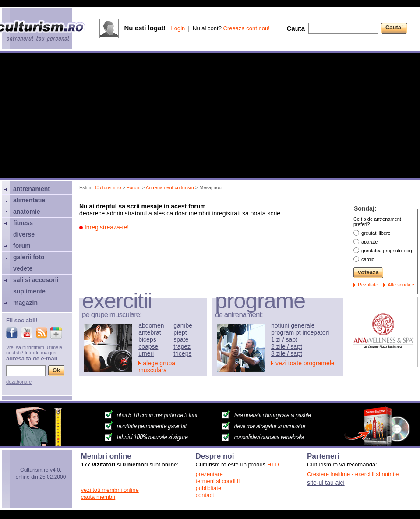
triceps (182, 353)
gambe (183, 325)
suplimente (29, 291)
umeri (146, 353)
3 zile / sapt (287, 353)
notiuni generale (293, 325)
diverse (24, 234)
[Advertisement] (210, 117)
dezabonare (19, 382)
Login (178, 28)
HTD (273, 464)
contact (205, 495)
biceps (147, 339)
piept (180, 332)
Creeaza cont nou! (247, 28)
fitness (23, 223)
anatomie (26, 212)
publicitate (209, 488)
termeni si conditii (218, 481)
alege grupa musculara (157, 367)
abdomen (151, 325)
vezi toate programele (305, 363)
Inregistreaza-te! (107, 227)
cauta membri (98, 497)
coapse (148, 346)
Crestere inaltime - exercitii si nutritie (353, 474)
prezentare (209, 474)
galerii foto (29, 257)
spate (181, 339)
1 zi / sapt (284, 339)
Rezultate (368, 285)
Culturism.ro (108, 187)
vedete (23, 268)
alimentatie (29, 200)
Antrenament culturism (170, 187)
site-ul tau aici (326, 483)
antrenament (32, 189)
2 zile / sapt (287, 346)
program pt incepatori (300, 332)
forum (22, 246)
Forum (134, 187)
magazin (25, 303)
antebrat (150, 332)
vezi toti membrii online (110, 490)
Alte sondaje (401, 285)
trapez (182, 346)
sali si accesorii (36, 280)
